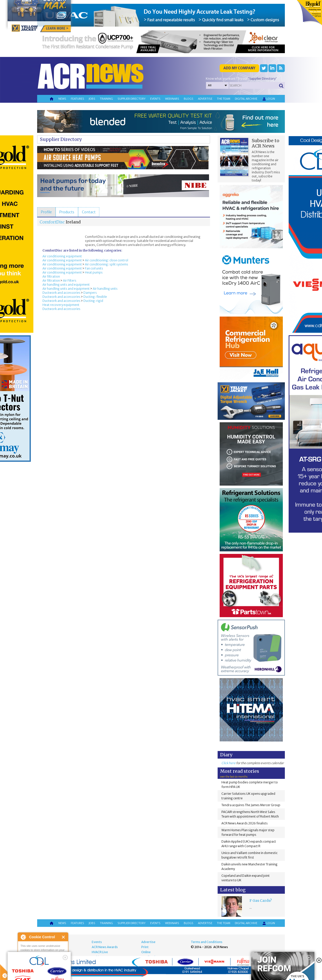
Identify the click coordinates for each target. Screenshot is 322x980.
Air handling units (105, 289)
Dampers (90, 293)
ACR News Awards (105, 947)
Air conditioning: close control (107, 260)
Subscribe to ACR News (266, 143)
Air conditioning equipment (62, 256)
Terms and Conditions (207, 942)
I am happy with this (43, 961)
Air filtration (51, 276)
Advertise (205, 99)
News (62, 99)
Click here (228, 763)
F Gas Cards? (261, 901)
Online (146, 952)
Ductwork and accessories (61, 293)
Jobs (92, 99)
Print (145, 947)
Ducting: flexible (95, 297)
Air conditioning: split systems (107, 264)
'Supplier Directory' (262, 79)
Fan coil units (94, 268)
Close (64, 937)
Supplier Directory (61, 139)
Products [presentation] (67, 212)
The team (224, 99)
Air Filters (70, 280)
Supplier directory (132, 99)
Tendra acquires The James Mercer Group (251, 805)
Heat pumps (94, 272)
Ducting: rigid (93, 301)
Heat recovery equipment (61, 305)
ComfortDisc (52, 222)
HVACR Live (100, 952)
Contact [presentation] (89, 212)
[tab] (46, 212)
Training (106, 99)
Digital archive (246, 99)
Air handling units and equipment (66, 285)
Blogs (189, 99)
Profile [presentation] (46, 212)
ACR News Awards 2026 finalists (245, 823)
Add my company (239, 68)
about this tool (58, 967)
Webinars (172, 99)
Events (155, 99)
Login (268, 99)
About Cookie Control (23, 937)
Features (77, 99)
